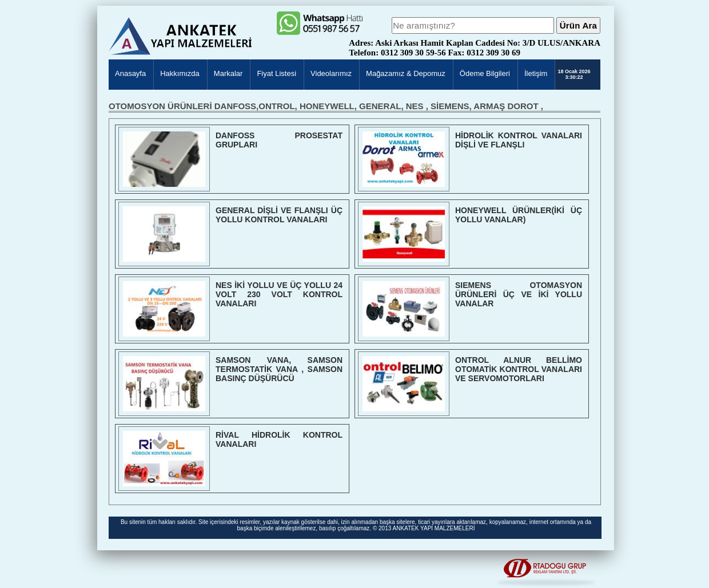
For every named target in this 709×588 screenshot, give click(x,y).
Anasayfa (130, 73)
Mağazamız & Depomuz (406, 73)
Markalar (228, 73)
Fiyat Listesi (276, 73)
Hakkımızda (180, 73)
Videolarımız (331, 73)
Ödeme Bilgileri (485, 73)
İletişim (536, 73)
